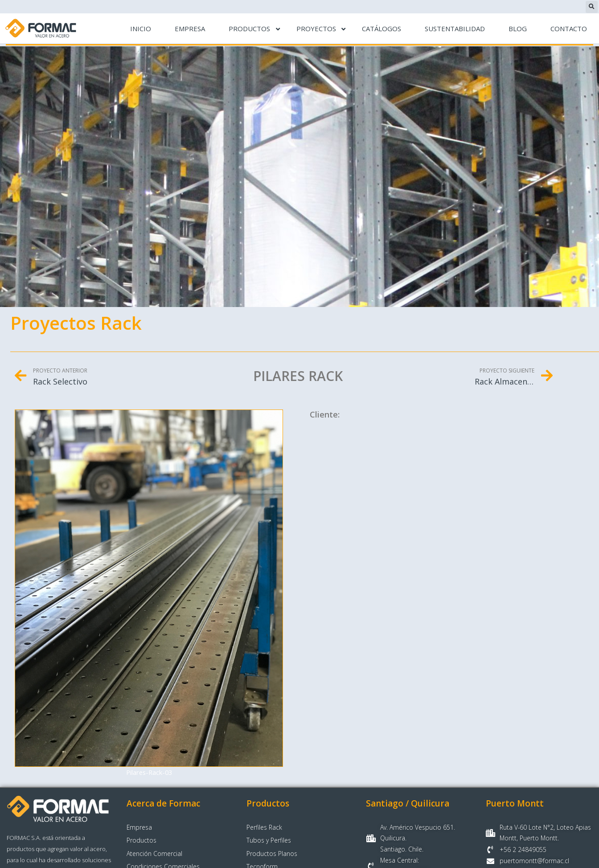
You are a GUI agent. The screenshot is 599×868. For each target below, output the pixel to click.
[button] (592, 7)
